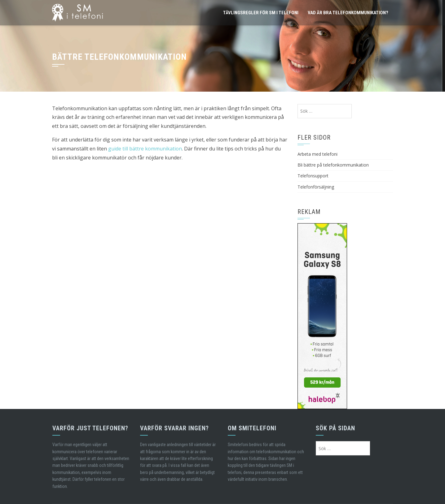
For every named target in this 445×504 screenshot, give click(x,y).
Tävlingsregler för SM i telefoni (261, 13)
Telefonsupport (313, 176)
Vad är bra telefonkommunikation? (348, 13)
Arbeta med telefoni (317, 154)
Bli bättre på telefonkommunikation (333, 165)
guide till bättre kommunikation (145, 149)
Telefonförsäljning (316, 187)
